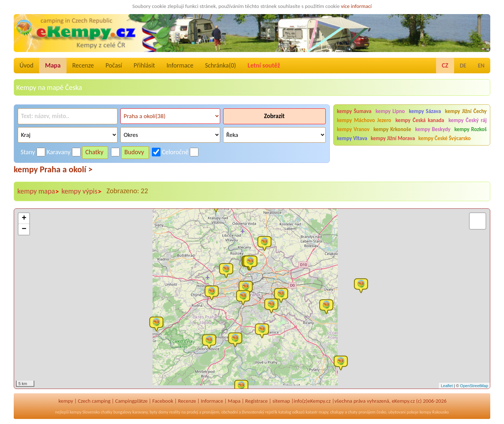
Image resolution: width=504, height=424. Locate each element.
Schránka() (221, 65)
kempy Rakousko (434, 412)
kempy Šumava (354, 111)
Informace (180, 65)
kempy (66, 401)
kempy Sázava (425, 111)
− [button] (24, 229)
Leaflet (447, 386)
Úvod (26, 65)
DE (463, 66)
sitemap (281, 401)
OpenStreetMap (474, 386)
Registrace (256, 401)
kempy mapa (38, 191)
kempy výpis (82, 191)
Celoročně (175, 152)
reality (175, 412)
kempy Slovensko (85, 412)
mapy (323, 412)
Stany (28, 152)
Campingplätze (131, 401)
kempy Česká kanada (420, 120)
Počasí (114, 65)
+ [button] (24, 219)
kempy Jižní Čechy (466, 111)
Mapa (53, 65)
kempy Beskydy (433, 129)
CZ (445, 65)
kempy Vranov (353, 129)
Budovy (134, 152)
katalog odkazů (292, 412)
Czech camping (94, 401)
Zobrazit (274, 116)
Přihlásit (144, 65)
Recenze (83, 65)
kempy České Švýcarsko (445, 138)
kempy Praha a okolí (53, 169)
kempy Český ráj (467, 120)
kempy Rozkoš (471, 129)
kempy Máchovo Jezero (364, 120)
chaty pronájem (362, 412)
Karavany (59, 152)
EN (481, 66)
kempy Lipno (390, 111)
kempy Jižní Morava (393, 138)
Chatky (94, 152)
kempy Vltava (352, 138)
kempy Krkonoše (392, 129)
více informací (356, 6)
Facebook (163, 401)
